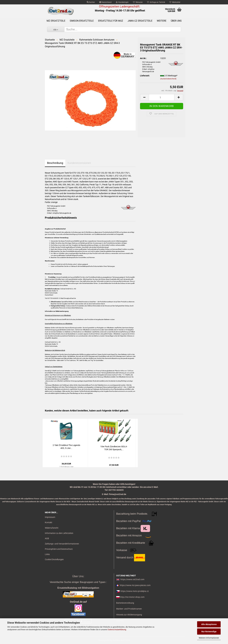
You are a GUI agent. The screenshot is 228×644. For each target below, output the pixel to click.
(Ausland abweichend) (168, 79)
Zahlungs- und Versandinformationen (62, 544)
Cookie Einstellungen (54, 559)
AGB (47, 538)
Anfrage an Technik (156, 2)
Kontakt (49, 522)
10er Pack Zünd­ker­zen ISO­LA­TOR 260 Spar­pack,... (114, 448)
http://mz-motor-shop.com (132, 597)
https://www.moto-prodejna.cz (135, 591)
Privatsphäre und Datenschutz (59, 549)
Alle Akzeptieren (209, 624)
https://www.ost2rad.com (132, 579)
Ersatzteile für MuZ (111, 21)
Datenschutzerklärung (117, 630)
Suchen (91, 2)
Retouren (138, 2)
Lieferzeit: (145, 76)
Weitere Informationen (209, 638)
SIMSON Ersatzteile (82, 21)
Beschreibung (55, 163)
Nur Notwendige (209, 632)
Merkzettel (175, 2)
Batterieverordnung (125, 603)
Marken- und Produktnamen (129, 609)
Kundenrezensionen (79, 163)
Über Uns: (78, 576)
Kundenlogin (122, 2)
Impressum (50, 517)
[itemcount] (162, 97)
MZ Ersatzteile (56, 21)
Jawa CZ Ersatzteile (140, 21)
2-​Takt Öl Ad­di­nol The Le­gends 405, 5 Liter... (66, 447)
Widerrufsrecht (52, 528)
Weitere (162, 21)
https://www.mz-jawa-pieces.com (135, 585)
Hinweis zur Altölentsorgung (129, 615)
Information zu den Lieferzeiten (59, 533)
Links (47, 554)
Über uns (176, 21)
